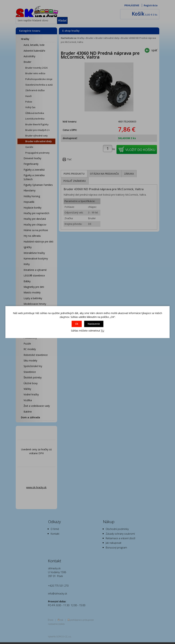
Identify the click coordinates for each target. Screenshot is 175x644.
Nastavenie (94, 324)
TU (102, 331)
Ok (77, 324)
